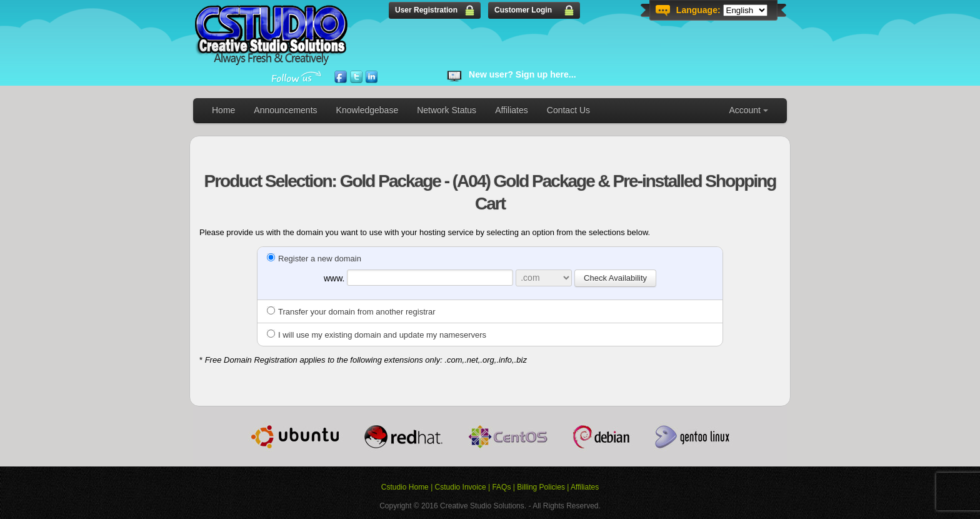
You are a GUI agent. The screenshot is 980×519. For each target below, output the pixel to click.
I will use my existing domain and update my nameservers (377, 335)
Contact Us (568, 110)
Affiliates (512, 110)
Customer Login (523, 10)
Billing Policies (541, 487)
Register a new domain (314, 259)
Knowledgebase (367, 110)
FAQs (501, 487)
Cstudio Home (405, 487)
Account (745, 110)
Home (223, 110)
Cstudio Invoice (461, 487)
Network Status (447, 110)
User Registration (426, 10)
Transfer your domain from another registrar (351, 312)
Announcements (285, 110)
